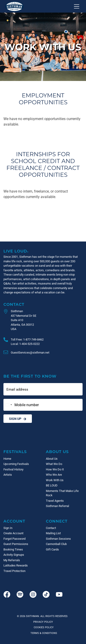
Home (7, 459)
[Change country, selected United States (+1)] (8, 405)
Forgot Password (14, 539)
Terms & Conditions (43, 633)
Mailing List (53, 533)
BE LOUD (52, 485)
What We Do (54, 464)
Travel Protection (14, 571)
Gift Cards (52, 549)
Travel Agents (55, 501)
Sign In (8, 528)
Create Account (13, 533)
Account (14, 521)
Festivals (15, 452)
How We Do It (55, 469)
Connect (57, 521)
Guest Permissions (16, 544)
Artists (8, 475)
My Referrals (12, 560)
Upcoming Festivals (16, 464)
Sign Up (18, 419)
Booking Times (13, 549)
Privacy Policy (43, 622)
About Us (57, 452)
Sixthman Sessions (58, 539)
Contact (14, 304)
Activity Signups (14, 555)
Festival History (13, 469)
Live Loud (16, 251)
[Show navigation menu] (77, 6)
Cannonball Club (56, 544)
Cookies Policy (43, 627)
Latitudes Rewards (16, 565)
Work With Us (55, 480)
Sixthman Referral (57, 506)
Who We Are (54, 475)
